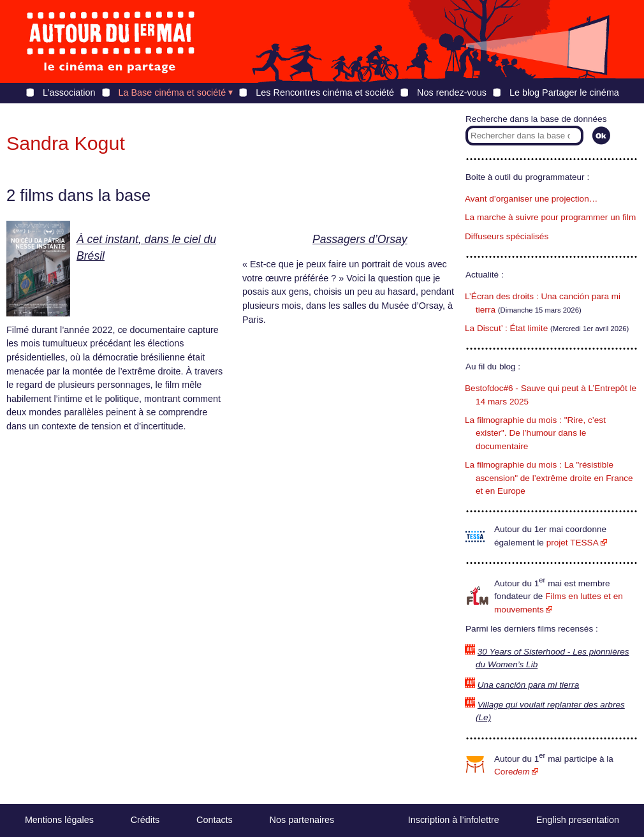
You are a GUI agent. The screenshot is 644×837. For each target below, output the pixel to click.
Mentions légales (59, 820)
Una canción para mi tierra (528, 685)
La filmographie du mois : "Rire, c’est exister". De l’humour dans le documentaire (535, 433)
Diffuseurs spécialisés (507, 236)
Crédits (145, 820)
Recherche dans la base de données (536, 119)
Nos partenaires (302, 820)
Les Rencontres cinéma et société (325, 93)
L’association (69, 93)
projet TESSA (573, 543)
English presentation (578, 820)
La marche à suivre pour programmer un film (550, 217)
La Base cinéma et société (172, 93)
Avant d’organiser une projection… (531, 199)
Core (512, 772)
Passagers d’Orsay (360, 239)
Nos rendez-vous (452, 93)
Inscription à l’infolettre (454, 820)
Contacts (215, 820)
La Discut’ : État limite (506, 328)
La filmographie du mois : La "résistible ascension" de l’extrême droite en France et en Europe (549, 478)
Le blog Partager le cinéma (564, 93)
